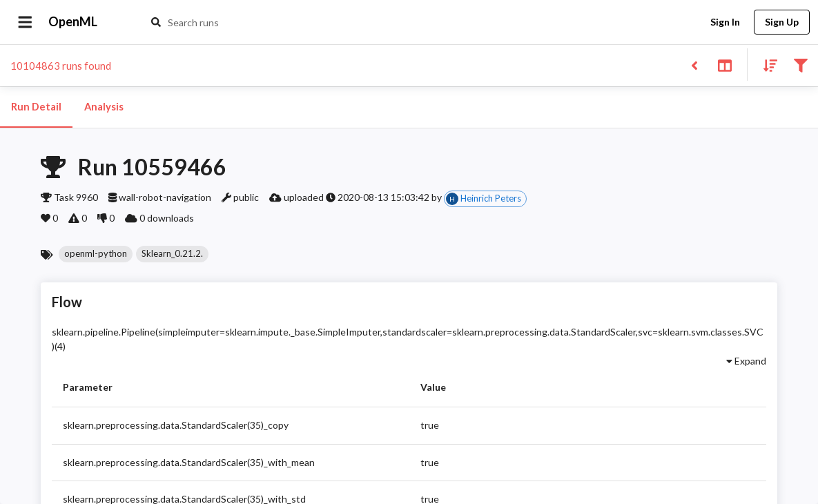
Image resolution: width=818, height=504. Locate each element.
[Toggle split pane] (724, 65)
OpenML (73, 22)
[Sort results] (766, 65)
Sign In (725, 22)
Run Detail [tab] (36, 107)
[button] (96, 254)
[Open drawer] (25, 22)
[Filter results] (800, 65)
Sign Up (782, 22)
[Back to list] (694, 65)
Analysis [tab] (104, 107)
